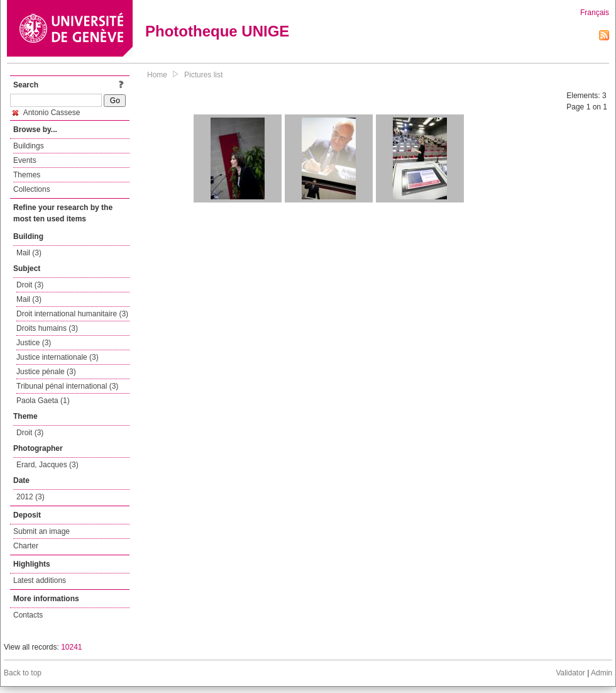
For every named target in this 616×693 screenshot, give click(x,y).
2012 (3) (30, 497)
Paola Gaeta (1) (43, 401)
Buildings (29, 146)
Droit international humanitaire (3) (72, 314)
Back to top (23, 673)
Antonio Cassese (46, 113)
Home (157, 75)
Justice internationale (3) (58, 357)
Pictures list (203, 75)
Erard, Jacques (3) (47, 465)
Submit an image (41, 531)
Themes (27, 175)
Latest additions (40, 580)
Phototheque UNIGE (217, 31)
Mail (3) (29, 253)
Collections (32, 189)
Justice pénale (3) (46, 372)
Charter (26, 546)
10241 (71, 647)
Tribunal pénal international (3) (67, 386)
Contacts (28, 615)
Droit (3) (30, 285)
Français (595, 13)
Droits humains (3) (47, 328)
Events (25, 160)
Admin (602, 673)
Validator (570, 673)
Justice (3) (34, 343)
